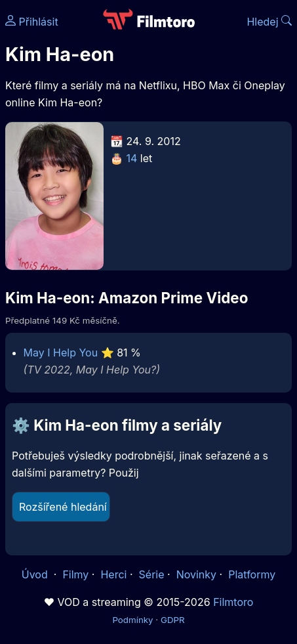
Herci (113, 574)
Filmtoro (233, 602)
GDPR (173, 620)
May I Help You (61, 353)
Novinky (196, 574)
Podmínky (132, 620)
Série (152, 574)
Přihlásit (32, 22)
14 (132, 158)
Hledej (269, 22)
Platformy (252, 574)
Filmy (75, 574)
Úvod (36, 574)
